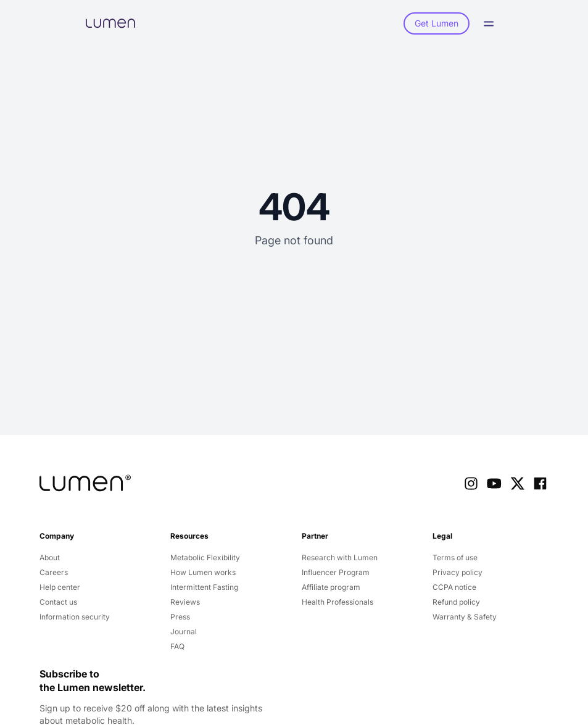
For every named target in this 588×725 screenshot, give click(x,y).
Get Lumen (437, 23)
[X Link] (517, 483)
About (50, 557)
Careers (54, 572)
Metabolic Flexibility (205, 557)
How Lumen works (203, 572)
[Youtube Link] (494, 483)
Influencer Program (336, 572)
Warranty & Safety (465, 617)
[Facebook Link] (540, 483)
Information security (75, 617)
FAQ (177, 646)
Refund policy (456, 602)
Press (180, 617)
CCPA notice (454, 587)
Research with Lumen (340, 557)
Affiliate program (331, 587)
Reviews (185, 602)
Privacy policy (458, 572)
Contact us (58, 602)
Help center (60, 587)
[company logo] (85, 483)
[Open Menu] (492, 24)
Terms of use (455, 557)
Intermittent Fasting (204, 587)
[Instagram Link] (471, 483)
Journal (184, 632)
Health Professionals (337, 602)
